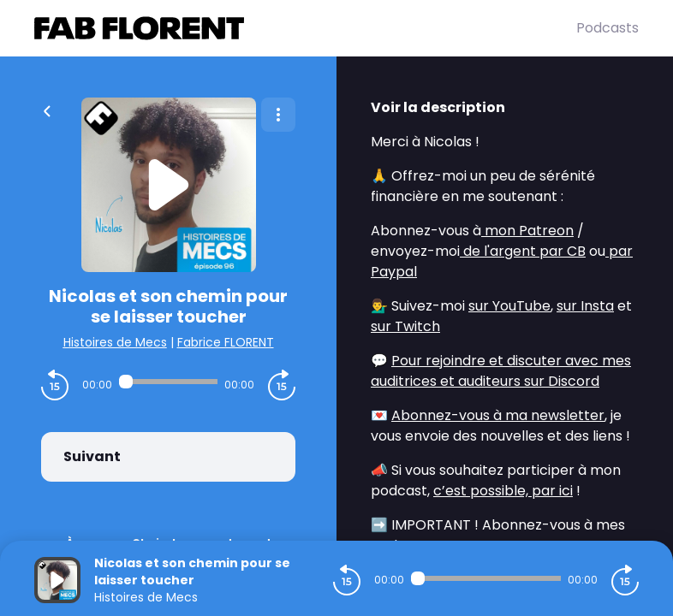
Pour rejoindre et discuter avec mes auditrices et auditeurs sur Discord (501, 371)
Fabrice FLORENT (226, 342)
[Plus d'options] (278, 115)
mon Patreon (527, 231)
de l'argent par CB (523, 251)
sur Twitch (405, 326)
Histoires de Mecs (115, 342)
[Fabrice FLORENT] (305, 28)
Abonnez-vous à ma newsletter (498, 415)
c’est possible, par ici (503, 491)
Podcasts (607, 28)
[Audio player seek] (168, 382)
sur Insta (585, 306)
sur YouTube (509, 306)
